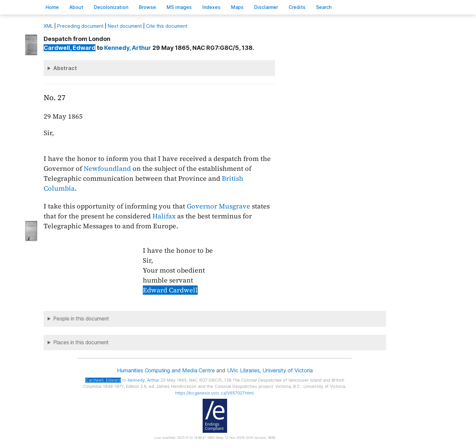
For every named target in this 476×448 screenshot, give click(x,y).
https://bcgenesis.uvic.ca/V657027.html (214, 393)
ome (52, 7)
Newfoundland (107, 168)
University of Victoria (287, 370)
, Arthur (128, 48)
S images (179, 7)
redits (297, 7)
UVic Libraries (243, 370)
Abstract (65, 68)
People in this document (81, 319)
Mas (237, 7)
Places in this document (81, 342)
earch (324, 7)
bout (76, 7)
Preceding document (80, 26)
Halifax (164, 216)
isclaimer (266, 7)
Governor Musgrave (218, 206)
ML (48, 26)
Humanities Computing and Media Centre (166, 370)
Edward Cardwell (170, 290)
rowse (147, 7)
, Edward (70, 48)
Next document (125, 26)
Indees (211, 7)
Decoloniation (111, 7)
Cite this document (167, 26)
